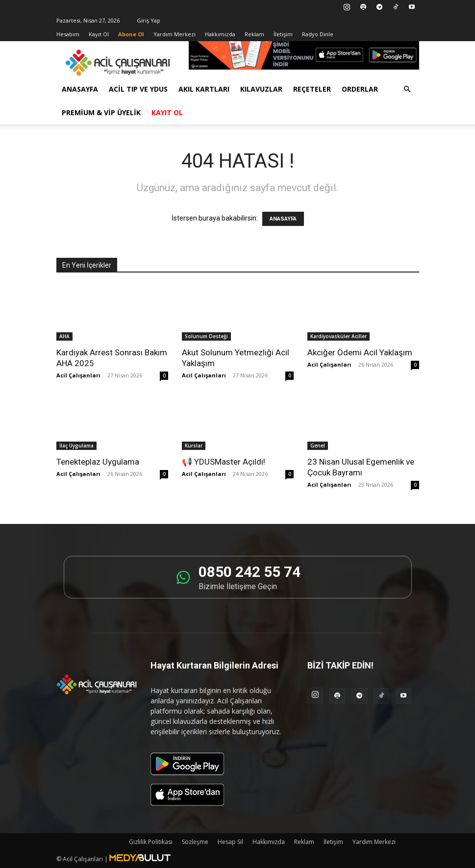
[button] (407, 89)
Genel (318, 446)
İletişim (283, 34)
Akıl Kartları (204, 89)
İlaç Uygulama (76, 446)
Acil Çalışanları (78, 375)
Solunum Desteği (206, 336)
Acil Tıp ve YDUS (138, 89)
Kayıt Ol (99, 34)
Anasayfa (80, 89)
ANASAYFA (283, 219)
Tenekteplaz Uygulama (98, 462)
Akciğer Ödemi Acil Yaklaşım (360, 352)
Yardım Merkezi (175, 34)
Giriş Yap (149, 20)
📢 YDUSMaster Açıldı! (224, 462)
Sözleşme (195, 842)
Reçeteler (312, 89)
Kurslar (194, 446)
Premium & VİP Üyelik (101, 112)
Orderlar (360, 89)
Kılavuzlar (261, 89)
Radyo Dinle (318, 34)
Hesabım (68, 34)
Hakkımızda (220, 34)
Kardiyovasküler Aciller (338, 336)
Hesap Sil (230, 842)
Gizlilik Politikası (151, 842)
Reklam (254, 34)
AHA (64, 336)
